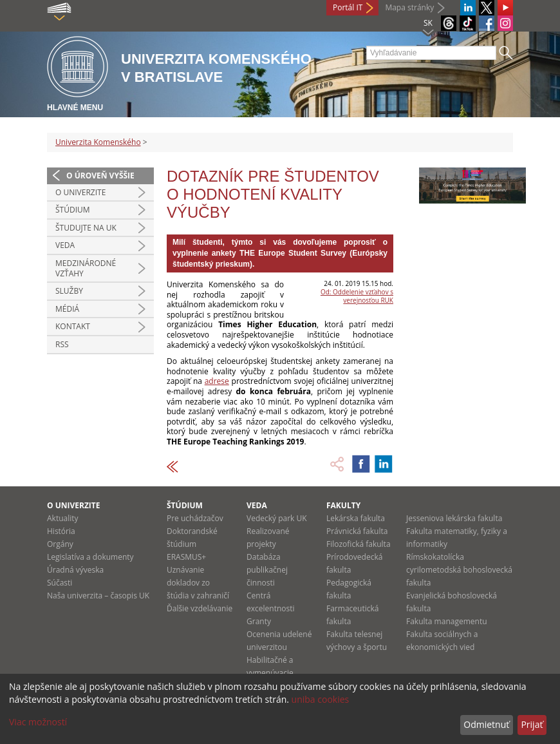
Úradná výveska (75, 570)
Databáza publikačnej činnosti (267, 570)
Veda (65, 245)
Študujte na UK (86, 228)
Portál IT (348, 7)
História (61, 531)
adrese (217, 381)
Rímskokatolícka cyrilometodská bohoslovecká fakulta (459, 570)
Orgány (60, 544)
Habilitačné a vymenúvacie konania (270, 673)
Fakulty (343, 505)
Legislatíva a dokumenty (90, 557)
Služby (69, 291)
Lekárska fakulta (356, 518)
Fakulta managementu (447, 621)
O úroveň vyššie (100, 176)
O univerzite (80, 192)
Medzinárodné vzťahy (86, 268)
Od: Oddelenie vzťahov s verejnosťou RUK (357, 296)
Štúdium (73, 210)
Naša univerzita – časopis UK (98, 596)
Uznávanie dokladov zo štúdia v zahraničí (198, 583)
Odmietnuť (486, 724)
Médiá (67, 309)
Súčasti (60, 583)
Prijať (532, 724)
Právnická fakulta (357, 531)
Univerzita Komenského (98, 142)
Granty (259, 621)
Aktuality (63, 518)
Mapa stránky (409, 7)
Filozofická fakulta (359, 544)
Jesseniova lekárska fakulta (454, 518)
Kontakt (73, 326)
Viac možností (38, 722)
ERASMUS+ (186, 557)
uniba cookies (321, 699)
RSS (62, 344)
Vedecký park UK (277, 518)
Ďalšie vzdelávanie (200, 608)
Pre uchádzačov (195, 518)
